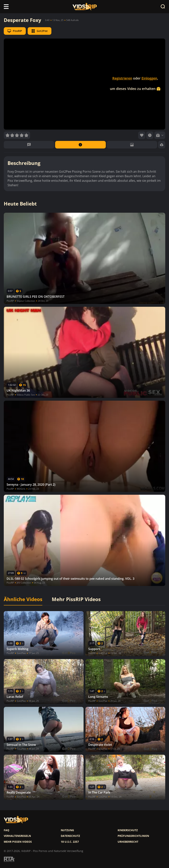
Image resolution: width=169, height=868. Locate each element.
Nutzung (67, 830)
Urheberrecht (128, 842)
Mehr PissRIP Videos (76, 599)
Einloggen (149, 78)
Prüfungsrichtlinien (133, 836)
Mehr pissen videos (18, 842)
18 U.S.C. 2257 (70, 842)
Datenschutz (70, 836)
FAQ (6, 830)
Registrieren (122, 78)
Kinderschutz (128, 830)
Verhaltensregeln (17, 836)
